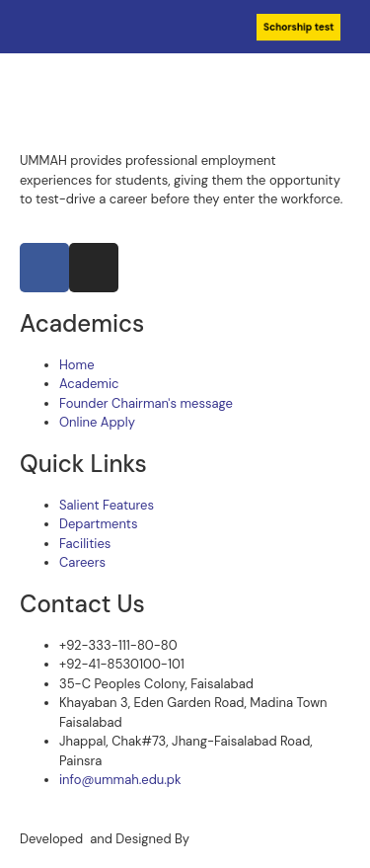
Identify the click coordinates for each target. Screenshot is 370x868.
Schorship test (298, 27)
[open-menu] (352, 73)
